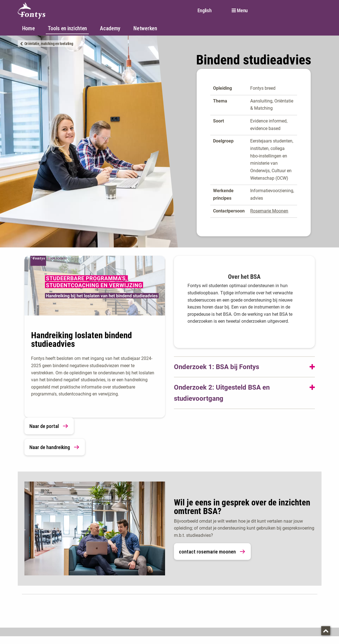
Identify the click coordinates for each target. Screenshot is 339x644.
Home (29, 28)
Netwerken (145, 28)
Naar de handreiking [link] (55, 447)
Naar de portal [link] (49, 426)
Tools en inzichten (67, 28)
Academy (110, 28)
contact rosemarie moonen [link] (212, 552)
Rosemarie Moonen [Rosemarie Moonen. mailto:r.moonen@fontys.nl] (269, 211)
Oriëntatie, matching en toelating (49, 44)
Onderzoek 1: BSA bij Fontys (217, 367)
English (205, 10)
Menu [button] (242, 11)
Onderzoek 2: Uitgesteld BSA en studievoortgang (222, 393)
